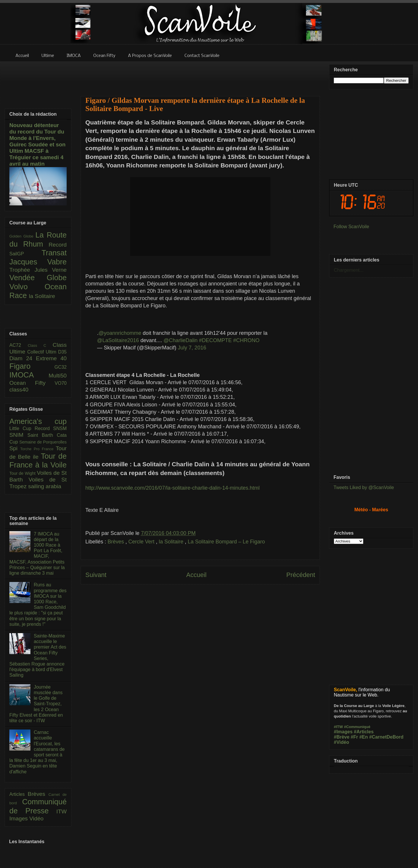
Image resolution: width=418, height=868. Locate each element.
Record (58, 245)
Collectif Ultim (43, 352)
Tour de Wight (23, 473)
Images (19, 818)
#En (363, 737)
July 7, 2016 (192, 348)
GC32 (61, 367)
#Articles (364, 732)
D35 (62, 352)
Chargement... (349, 270)
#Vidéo (341, 742)
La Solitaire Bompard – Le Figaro (226, 542)
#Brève (342, 737)
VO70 (61, 383)
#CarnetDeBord (386, 737)
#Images (343, 732)
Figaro (32, 366)
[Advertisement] (200, 75)
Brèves (116, 542)
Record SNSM (51, 428)
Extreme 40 (51, 358)
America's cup (38, 421)
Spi (15, 448)
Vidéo (36, 818)
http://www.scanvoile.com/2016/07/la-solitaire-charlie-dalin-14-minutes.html (172, 488)
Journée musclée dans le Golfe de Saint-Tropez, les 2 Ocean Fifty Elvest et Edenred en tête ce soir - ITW (36, 704)
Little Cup (22, 428)
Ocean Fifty (32, 383)
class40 (19, 390)
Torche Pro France (38, 449)
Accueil (196, 575)
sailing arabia (45, 486)
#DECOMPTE (215, 340)
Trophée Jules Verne (38, 270)
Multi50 (58, 376)
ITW (62, 811)
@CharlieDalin (180, 340)
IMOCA (29, 375)
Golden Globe (22, 236)
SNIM (18, 435)
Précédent (301, 575)
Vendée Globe (38, 278)
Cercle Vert (142, 542)
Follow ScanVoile (351, 227)
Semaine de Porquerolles (43, 442)
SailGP (25, 254)
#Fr (354, 737)
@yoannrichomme (120, 333)
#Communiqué (357, 727)
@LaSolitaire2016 (118, 340)
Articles (19, 794)
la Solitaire (172, 542)
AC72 (19, 345)
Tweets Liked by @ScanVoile (364, 487)
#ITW (338, 727)
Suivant (96, 575)
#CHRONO (246, 340)
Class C (40, 345)
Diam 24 (23, 358)
